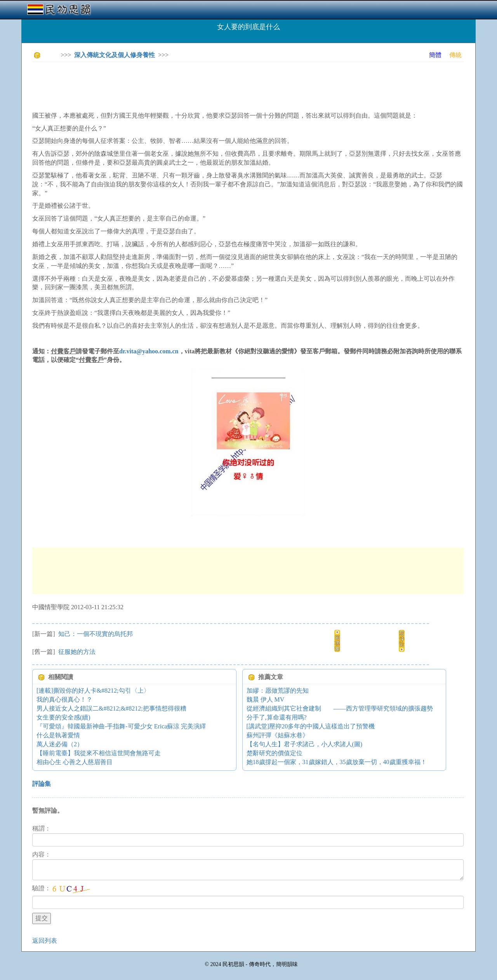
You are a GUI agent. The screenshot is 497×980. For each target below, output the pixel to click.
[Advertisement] (174, 85)
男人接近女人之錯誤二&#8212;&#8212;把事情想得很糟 (111, 708)
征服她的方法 (76, 652)
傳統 (455, 55)
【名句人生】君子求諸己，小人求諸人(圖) (305, 744)
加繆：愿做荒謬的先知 (278, 691)
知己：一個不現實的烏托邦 (95, 634)
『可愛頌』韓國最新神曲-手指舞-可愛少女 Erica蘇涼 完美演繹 (121, 726)
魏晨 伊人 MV (266, 699)
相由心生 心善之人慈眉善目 (75, 762)
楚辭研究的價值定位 (275, 753)
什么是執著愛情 (58, 735)
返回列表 (45, 941)
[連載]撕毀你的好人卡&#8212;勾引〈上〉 (93, 691)
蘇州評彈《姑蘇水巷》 (278, 735)
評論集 (42, 784)
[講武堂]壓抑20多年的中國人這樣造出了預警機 (311, 726)
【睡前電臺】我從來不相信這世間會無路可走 (99, 753)
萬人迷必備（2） (60, 744)
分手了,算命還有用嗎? (277, 717)
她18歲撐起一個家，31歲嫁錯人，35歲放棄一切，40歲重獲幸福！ (337, 762)
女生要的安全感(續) (63, 717)
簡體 (435, 55)
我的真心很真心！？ (64, 699)
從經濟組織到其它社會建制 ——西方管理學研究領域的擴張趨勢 (340, 708)
